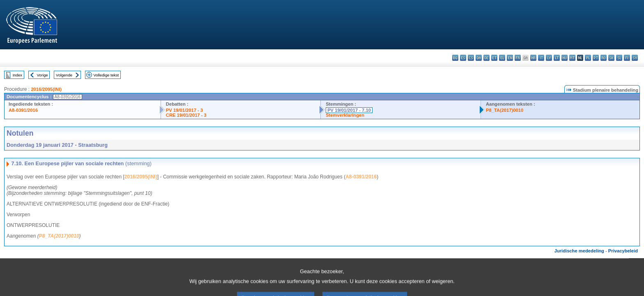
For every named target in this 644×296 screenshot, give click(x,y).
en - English (510, 58)
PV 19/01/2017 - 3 (184, 110)
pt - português (596, 58)
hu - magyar (565, 58)
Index (17, 75)
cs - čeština (471, 58)
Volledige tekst (106, 75)
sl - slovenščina (619, 58)
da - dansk (479, 58)
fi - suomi (627, 58)
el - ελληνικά (502, 58)
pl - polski (588, 58)
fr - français (518, 58)
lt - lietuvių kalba (557, 58)
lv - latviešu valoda (549, 58)
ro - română (604, 58)
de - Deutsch (486, 58)
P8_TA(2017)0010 (505, 110)
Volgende (64, 75)
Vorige (43, 75)
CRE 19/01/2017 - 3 (186, 115)
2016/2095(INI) (46, 89)
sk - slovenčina (611, 58)
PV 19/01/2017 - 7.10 (349, 110)
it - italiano (541, 58)
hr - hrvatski (533, 58)
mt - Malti (572, 58)
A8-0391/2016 (23, 110)
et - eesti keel (494, 58)
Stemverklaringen (345, 115)
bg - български (455, 58)
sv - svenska (635, 58)
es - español (463, 58)
